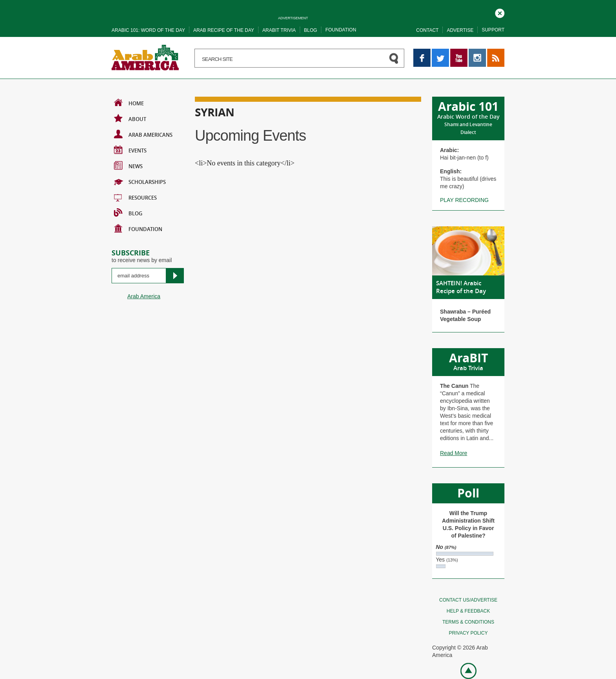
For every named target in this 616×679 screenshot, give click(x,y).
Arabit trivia (279, 30)
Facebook (422, 52)
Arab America (144, 296)
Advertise (460, 30)
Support (493, 30)
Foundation (341, 30)
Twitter (440, 52)
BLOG (128, 213)
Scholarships (140, 181)
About (130, 118)
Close (500, 12)
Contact (427, 30)
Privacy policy (468, 633)
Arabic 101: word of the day (148, 30)
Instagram (477, 52)
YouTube (459, 52)
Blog (311, 30)
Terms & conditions (468, 622)
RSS (493, 52)
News (128, 165)
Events (130, 150)
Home (129, 103)
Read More (454, 453)
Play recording (464, 200)
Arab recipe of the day (224, 30)
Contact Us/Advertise (468, 600)
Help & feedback (468, 611)
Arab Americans (143, 134)
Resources (135, 197)
